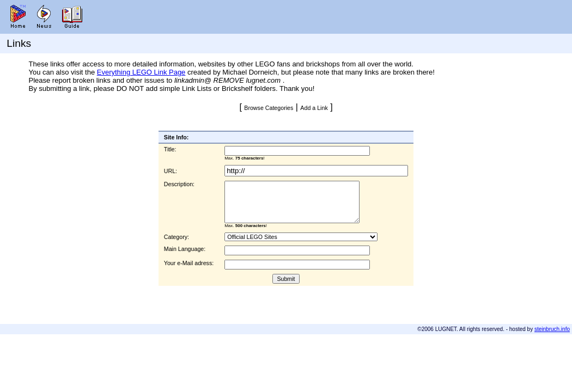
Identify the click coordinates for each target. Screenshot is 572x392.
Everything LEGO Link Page (141, 72)
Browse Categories (269, 108)
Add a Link (314, 108)
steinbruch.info (552, 329)
